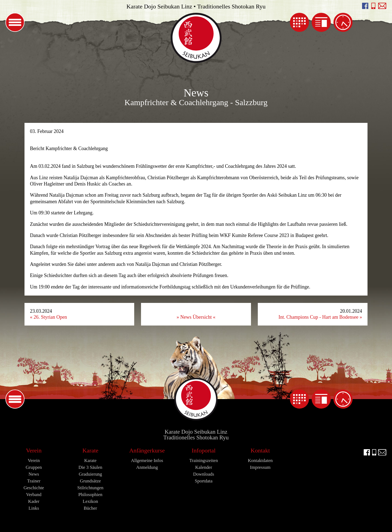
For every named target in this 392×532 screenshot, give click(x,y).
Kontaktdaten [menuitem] (260, 460)
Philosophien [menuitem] (90, 495)
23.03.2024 (48, 314)
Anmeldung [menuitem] (147, 467)
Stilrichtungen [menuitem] (90, 488)
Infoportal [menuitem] (204, 450)
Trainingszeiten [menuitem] (343, 22)
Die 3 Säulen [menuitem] (90, 467)
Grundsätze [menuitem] (90, 481)
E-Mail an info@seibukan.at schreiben (382, 6)
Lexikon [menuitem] (90, 501)
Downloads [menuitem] (203, 474)
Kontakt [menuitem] (260, 450)
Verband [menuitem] (34, 495)
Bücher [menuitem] (91, 508)
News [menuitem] (321, 22)
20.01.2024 (320, 314)
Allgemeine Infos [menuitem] (147, 460)
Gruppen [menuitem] (34, 467)
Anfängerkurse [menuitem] (147, 450)
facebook (365, 6)
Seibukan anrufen (373, 6)
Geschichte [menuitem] (34, 488)
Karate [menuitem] (91, 450)
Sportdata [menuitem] (204, 481)
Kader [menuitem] (34, 501)
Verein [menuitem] (34, 450)
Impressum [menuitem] (260, 467)
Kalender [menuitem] (299, 22)
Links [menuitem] (34, 508)
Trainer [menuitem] (34, 481)
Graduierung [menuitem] (90, 474)
